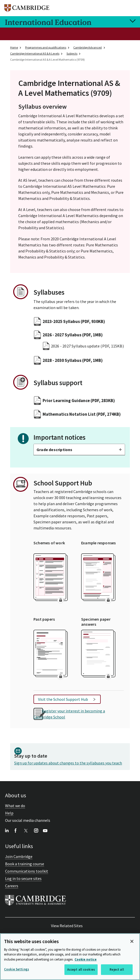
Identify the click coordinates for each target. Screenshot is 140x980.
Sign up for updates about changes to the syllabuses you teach (68, 763)
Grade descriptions (55, 450)
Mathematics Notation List (82, 414)
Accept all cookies (81, 970)
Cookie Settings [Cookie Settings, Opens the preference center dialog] (16, 970)
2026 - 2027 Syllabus (73, 335)
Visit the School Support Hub (63, 699)
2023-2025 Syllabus (74, 321)
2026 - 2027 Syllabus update (87, 346)
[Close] (132, 941)
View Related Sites (67, 926)
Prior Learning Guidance (79, 401)
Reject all (117, 970)
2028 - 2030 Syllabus (73, 360)
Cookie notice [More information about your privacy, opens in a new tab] (86, 959)
